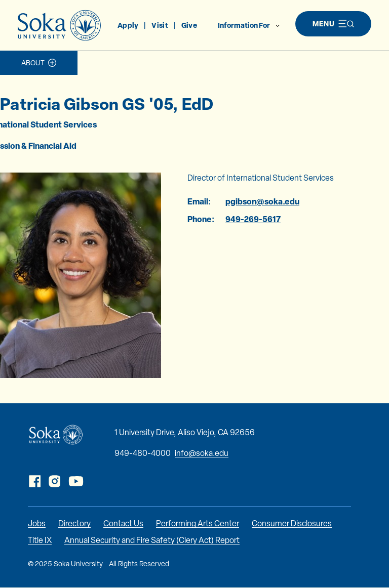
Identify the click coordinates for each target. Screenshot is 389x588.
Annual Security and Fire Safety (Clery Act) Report (152, 540)
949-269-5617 (253, 219)
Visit (160, 25)
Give (189, 25)
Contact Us (123, 523)
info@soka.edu (202, 453)
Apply (128, 25)
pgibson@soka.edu (262, 201)
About (33, 63)
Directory (74, 523)
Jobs (37, 523)
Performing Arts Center (198, 523)
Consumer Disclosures (292, 523)
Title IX (40, 540)
